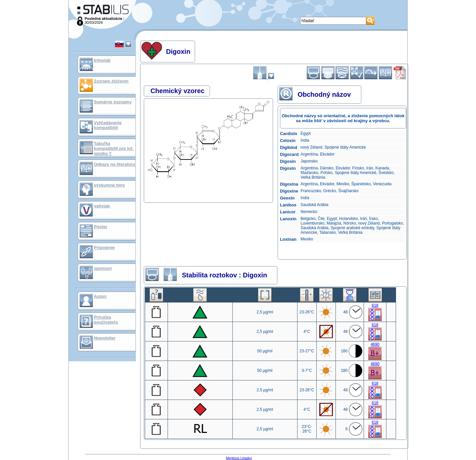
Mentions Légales (239, 458)
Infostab (102, 60)
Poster (100, 227)
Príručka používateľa (106, 320)
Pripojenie (104, 248)
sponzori (103, 268)
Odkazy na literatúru (115, 164)
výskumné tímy (109, 185)
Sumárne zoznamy (113, 102)
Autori (100, 296)
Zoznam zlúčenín (111, 81)
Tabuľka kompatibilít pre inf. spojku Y (114, 148)
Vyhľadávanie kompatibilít (108, 125)
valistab (102, 206)
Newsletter (105, 338)
